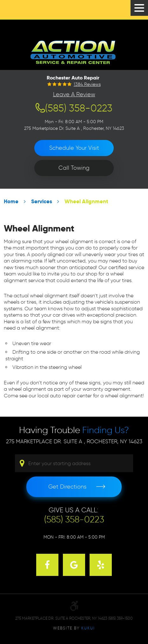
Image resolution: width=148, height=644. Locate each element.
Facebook (47, 565)
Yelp (101, 565)
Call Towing (74, 168)
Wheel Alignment (86, 202)
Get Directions (67, 487)
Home (11, 202)
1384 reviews (87, 85)
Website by (74, 628)
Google (74, 565)
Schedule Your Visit (74, 148)
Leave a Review (74, 94)
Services (42, 202)
